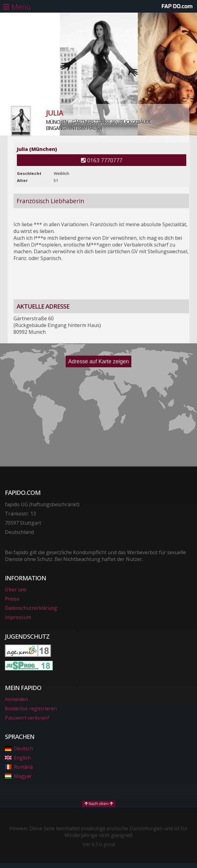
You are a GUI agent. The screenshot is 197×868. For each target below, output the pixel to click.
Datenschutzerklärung (31, 608)
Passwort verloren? (27, 718)
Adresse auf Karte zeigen (98, 361)
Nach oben (99, 803)
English (18, 758)
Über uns (16, 590)
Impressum (18, 617)
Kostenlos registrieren (31, 708)
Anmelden (16, 699)
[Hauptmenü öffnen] (17, 7)
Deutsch (19, 748)
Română (19, 767)
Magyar (18, 776)
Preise (12, 599)
